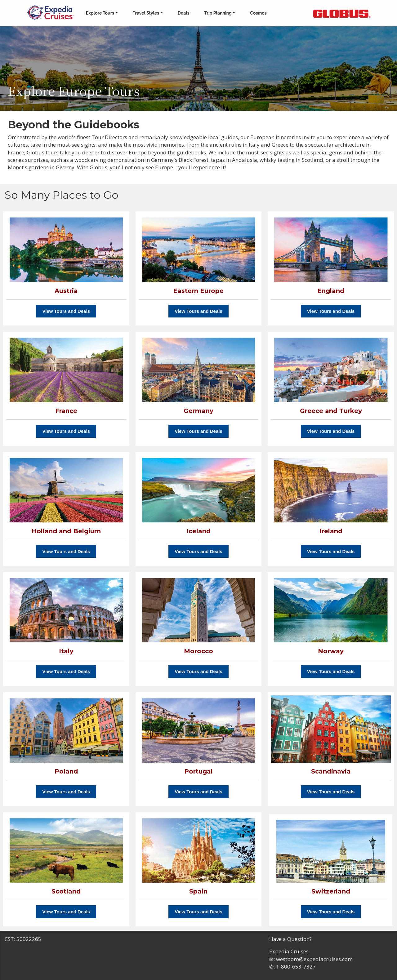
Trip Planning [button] (218, 13)
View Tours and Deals (66, 311)
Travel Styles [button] (146, 13)
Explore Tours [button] (100, 13)
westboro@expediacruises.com (314, 959)
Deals (184, 13)
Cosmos (258, 13)
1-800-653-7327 (296, 967)
